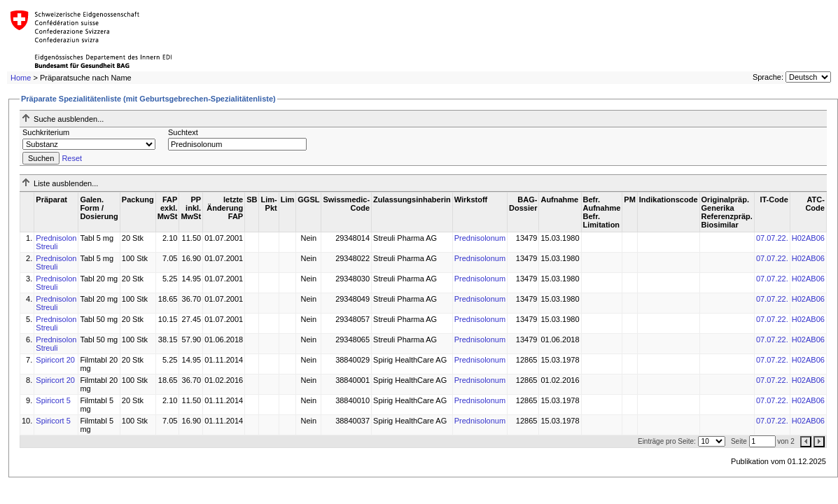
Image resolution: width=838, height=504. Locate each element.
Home (21, 78)
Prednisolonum (480, 238)
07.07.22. (772, 238)
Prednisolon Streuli (56, 242)
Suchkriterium (46, 132)
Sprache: (768, 77)
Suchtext (183, 132)
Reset (72, 158)
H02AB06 (808, 238)
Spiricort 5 (53, 400)
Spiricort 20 (55, 360)
